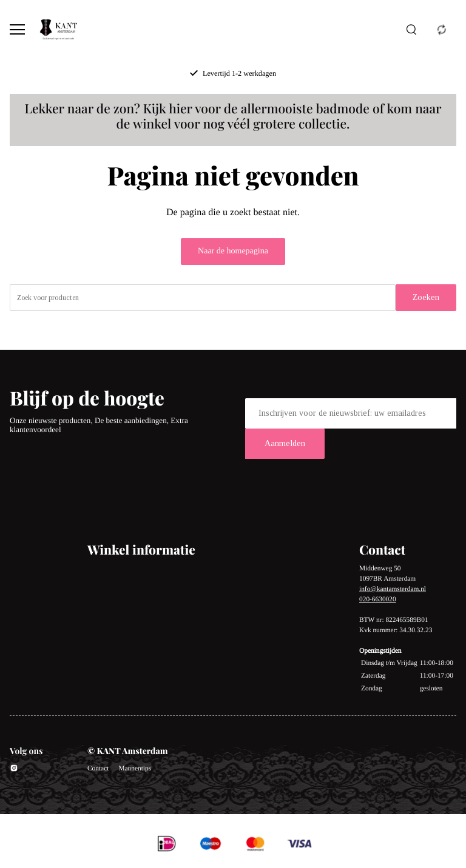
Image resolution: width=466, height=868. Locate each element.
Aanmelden (285, 443)
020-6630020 (378, 599)
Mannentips (135, 769)
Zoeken (426, 297)
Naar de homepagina (233, 251)
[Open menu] (17, 29)
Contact (98, 769)
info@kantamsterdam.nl (393, 589)
